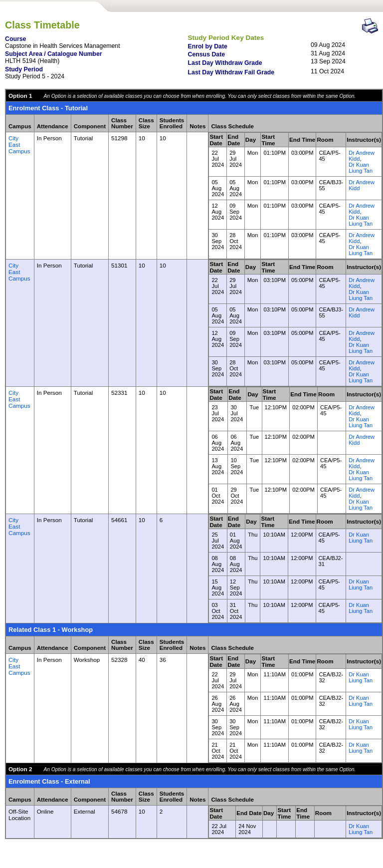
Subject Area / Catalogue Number (54, 54)
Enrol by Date (208, 46)
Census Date (207, 54)
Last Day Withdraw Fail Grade (231, 72)
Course (15, 39)
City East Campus (19, 145)
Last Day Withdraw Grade (225, 63)
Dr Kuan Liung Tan (361, 168)
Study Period (24, 69)
